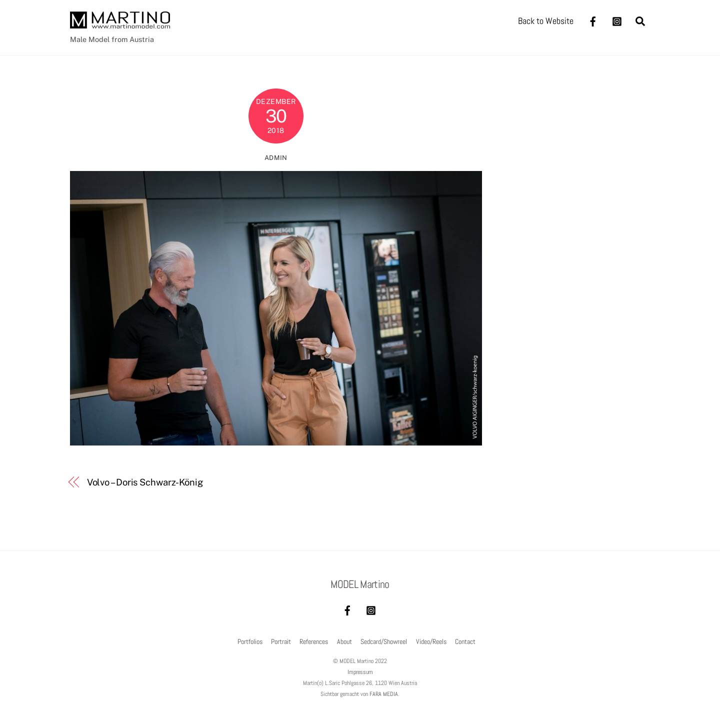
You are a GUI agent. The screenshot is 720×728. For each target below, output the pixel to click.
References (314, 641)
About (344, 641)
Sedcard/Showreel (384, 641)
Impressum (360, 672)
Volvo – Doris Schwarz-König (145, 482)
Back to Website (546, 21)
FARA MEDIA (384, 694)
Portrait (281, 641)
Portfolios (250, 641)
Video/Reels (431, 641)
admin (276, 158)
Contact (465, 641)
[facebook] (593, 20)
